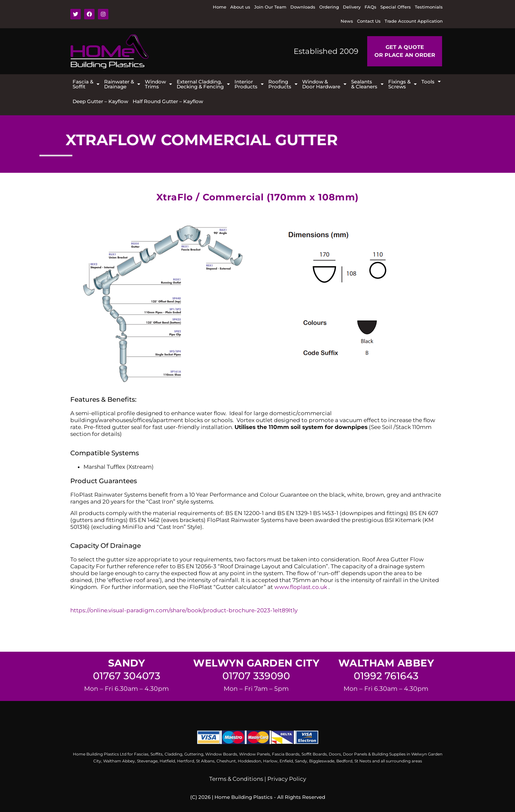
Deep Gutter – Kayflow (100, 101)
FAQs (370, 7)
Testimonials (429, 7)
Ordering (329, 7)
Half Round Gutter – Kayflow (168, 101)
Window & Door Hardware (324, 84)
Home (220, 7)
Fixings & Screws (403, 84)
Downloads (303, 7)
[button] (86, 84)
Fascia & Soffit (86, 84)
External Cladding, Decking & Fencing (203, 84)
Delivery (352, 7)
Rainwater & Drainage (122, 84)
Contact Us (369, 21)
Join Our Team (270, 7)
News (347, 21)
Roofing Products (283, 84)
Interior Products (249, 84)
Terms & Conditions (236, 779)
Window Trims (158, 84)
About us (240, 7)
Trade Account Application (414, 21)
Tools (431, 82)
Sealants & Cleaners (367, 84)
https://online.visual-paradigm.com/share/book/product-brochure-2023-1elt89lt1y (184, 610)
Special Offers (396, 7)
